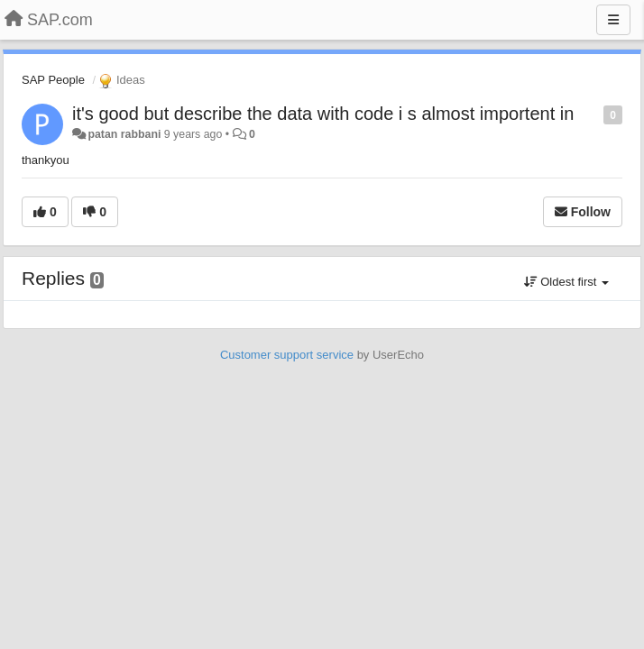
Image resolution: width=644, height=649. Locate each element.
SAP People (53, 80)
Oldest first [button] (566, 282)
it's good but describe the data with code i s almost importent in (323, 114)
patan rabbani (124, 134)
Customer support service (287, 355)
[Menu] (613, 20)
